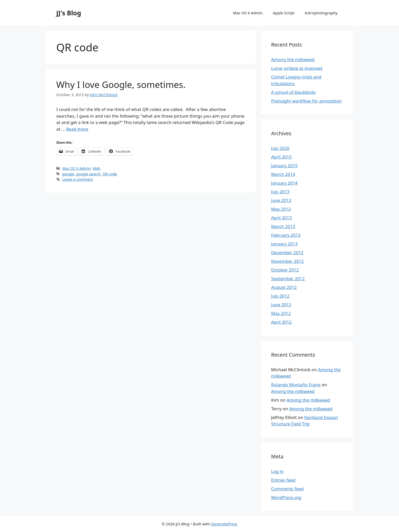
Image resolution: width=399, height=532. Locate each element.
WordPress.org (286, 497)
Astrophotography (321, 13)
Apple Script (284, 13)
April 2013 (281, 218)
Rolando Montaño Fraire (296, 385)
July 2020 (280, 148)
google (68, 174)
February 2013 (286, 235)
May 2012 (281, 313)
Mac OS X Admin (248, 13)
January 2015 (284, 166)
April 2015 (281, 157)
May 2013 (281, 209)
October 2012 (285, 270)
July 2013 (280, 192)
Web (96, 168)
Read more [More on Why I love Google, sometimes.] (77, 129)
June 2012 (281, 305)
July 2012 (280, 296)
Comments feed (287, 489)
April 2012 (281, 322)
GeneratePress (224, 524)
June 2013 (281, 200)
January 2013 (284, 244)
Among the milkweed (293, 59)
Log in (277, 471)
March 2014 (283, 174)
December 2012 (287, 252)
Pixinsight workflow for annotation (306, 101)
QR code (110, 174)
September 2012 (288, 279)
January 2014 (284, 183)
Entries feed (283, 480)
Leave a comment (77, 179)
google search (88, 174)
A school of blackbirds (293, 92)
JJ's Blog (69, 13)
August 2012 (284, 287)
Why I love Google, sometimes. (121, 84)
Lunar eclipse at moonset (297, 68)
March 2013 (283, 226)
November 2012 (287, 261)
